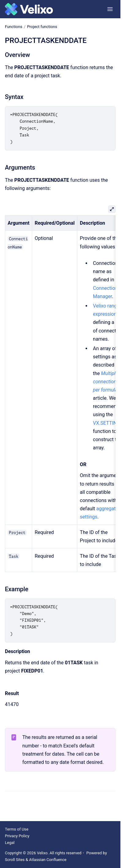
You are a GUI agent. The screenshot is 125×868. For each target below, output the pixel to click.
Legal (10, 843)
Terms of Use (17, 829)
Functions (14, 27)
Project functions (42, 27)
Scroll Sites (15, 860)
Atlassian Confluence (48, 860)
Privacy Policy (17, 836)
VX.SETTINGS (108, 423)
